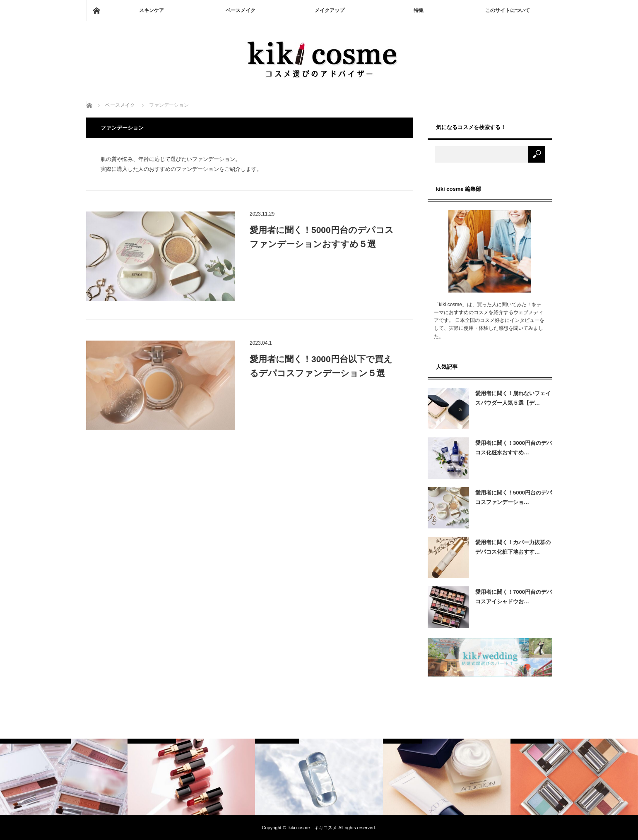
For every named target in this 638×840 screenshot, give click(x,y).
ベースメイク (241, 10)
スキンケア (152, 10)
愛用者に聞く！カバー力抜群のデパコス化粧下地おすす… (513, 547)
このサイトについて (508, 10)
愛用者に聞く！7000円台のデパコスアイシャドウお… (514, 597)
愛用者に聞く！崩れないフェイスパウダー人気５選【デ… (513, 398)
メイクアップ (330, 10)
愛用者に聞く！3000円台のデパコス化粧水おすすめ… (514, 448)
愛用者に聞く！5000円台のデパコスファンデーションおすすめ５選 (322, 237)
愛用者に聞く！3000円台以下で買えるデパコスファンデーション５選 (321, 366)
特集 (419, 10)
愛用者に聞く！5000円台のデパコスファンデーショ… (514, 497)
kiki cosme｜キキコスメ (313, 828)
